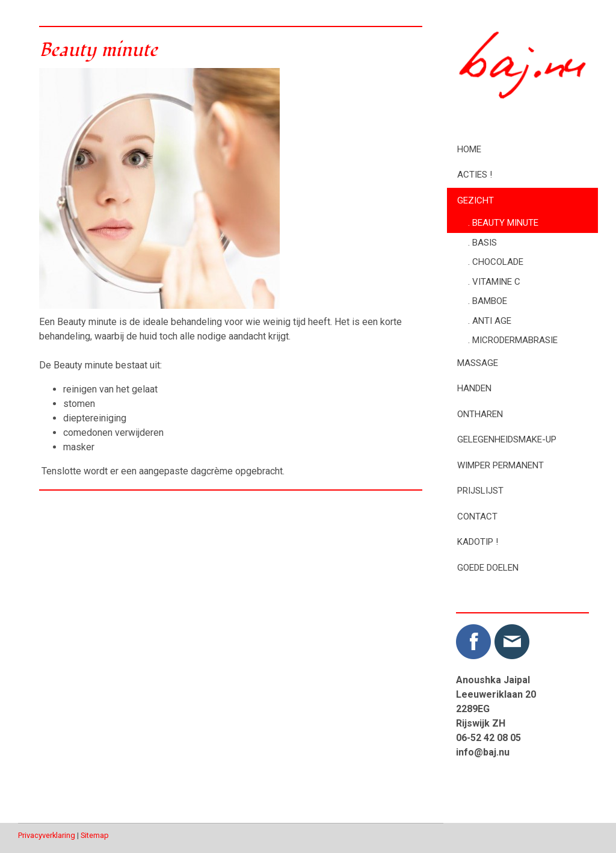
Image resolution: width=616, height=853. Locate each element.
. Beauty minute (503, 223)
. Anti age (490, 321)
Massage (478, 363)
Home (469, 149)
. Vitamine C (494, 282)
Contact (477, 516)
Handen (474, 388)
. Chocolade (496, 262)
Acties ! (475, 175)
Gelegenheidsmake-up (507, 439)
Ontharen (480, 414)
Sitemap (95, 835)
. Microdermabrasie (513, 340)
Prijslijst (480, 491)
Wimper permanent (500, 465)
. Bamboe (488, 301)
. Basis (482, 243)
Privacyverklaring (47, 835)
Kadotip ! (478, 542)
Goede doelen (488, 568)
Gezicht (476, 200)
